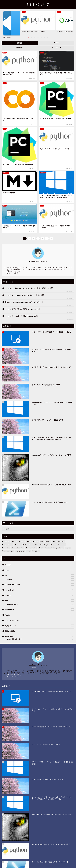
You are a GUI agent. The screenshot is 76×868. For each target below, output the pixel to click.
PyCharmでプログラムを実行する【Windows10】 (23, 309)
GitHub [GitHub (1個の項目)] (49, 542)
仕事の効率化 (20, 47)
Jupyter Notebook (39, 584)
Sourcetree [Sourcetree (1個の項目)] (62, 545)
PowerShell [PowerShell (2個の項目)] (39, 545)
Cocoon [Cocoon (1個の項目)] (15, 542)
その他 (39, 615)
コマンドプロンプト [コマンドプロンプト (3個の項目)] (9, 551)
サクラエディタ (56, 47)
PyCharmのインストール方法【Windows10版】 (22, 316)
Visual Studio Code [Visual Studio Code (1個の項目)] (32, 548)
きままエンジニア (38, 4)
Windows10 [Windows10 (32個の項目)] (43, 548)
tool (39, 600)
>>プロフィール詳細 (11, 273)
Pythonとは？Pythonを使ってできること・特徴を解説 (24, 295)
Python (56, 43)
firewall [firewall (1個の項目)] (36, 542)
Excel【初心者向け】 (40, 639)
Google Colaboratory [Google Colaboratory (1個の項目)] (59, 542)
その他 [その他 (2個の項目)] (69, 548)
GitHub (40, 580)
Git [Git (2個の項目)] (43, 542)
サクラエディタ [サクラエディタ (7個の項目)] (21, 551)
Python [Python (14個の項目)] (47, 545)
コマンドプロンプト (39, 620)
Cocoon (39, 565)
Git (39, 575)
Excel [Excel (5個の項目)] (30, 542)
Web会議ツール (40, 605)
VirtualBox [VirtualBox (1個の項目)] (21, 548)
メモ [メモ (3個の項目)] (29, 551)
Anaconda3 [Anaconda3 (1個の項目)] (7, 542)
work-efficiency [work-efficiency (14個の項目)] (53, 548)
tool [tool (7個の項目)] (14, 548)
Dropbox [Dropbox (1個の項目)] (23, 542)
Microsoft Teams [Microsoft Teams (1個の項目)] (29, 545)
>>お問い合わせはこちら (13, 271)
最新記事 (20, 43)
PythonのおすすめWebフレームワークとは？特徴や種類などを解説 (29, 288)
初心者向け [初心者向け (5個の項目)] (37, 551)
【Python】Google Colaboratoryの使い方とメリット (24, 302)
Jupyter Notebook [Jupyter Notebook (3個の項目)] (8, 545)
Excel (39, 570)
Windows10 (39, 609)
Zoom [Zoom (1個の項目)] (62, 548)
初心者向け (39, 636)
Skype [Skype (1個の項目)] (54, 545)
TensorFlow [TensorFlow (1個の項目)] (7, 548)
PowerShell (39, 590)
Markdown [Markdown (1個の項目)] (19, 545)
